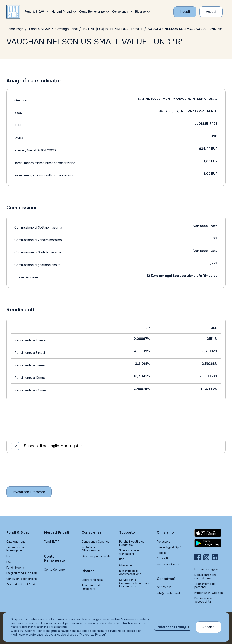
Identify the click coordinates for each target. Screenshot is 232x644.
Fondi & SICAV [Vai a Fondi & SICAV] (39, 29)
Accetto (208, 627)
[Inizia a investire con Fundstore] (29, 492)
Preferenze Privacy (171, 627)
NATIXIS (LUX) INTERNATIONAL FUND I (113, 29)
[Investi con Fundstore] (185, 12)
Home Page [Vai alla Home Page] (15, 29)
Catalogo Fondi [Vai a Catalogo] (67, 29)
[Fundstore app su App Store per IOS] (210, 533)
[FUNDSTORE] (13, 12)
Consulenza (120, 12)
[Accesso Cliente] (211, 12)
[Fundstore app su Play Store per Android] (210, 543)
